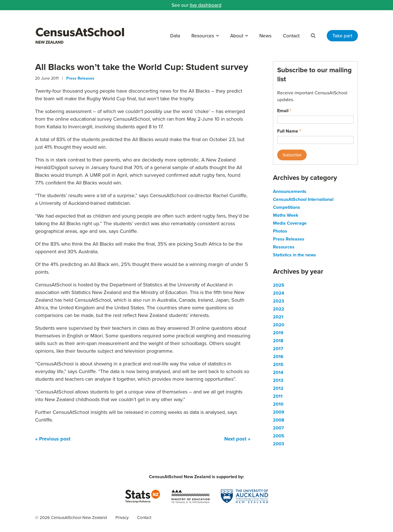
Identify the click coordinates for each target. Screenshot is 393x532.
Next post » (237, 439)
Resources (203, 36)
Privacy (122, 517)
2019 (278, 333)
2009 (279, 412)
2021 (278, 317)
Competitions (287, 207)
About (237, 36)
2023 (278, 301)
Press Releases (80, 78)
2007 (278, 428)
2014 (278, 372)
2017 (278, 349)
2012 (278, 388)
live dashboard (206, 5)
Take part (342, 36)
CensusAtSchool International (303, 199)
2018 (278, 341)
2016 (278, 357)
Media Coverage (290, 223)
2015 (278, 364)
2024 (279, 293)
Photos (280, 231)
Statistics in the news (294, 255)
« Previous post (53, 439)
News (265, 36)
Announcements (290, 191)
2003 (278, 444)
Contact (291, 36)
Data (175, 36)
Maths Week (286, 215)
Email (284, 111)
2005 (279, 436)
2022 (279, 309)
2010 (278, 404)
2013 (278, 380)
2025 (279, 285)
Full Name (289, 131)
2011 (278, 396)
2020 (279, 325)
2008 (279, 420)
